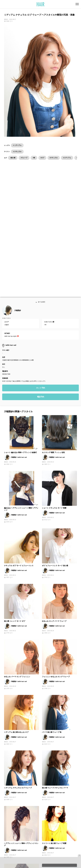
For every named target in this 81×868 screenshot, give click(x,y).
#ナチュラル (54, 158)
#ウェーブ (24, 158)
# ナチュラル (17, 152)
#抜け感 (13, 158)
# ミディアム (17, 145)
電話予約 (41, 291)
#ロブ (42, 158)
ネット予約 (41, 282)
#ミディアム (67, 158)
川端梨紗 (18, 204)
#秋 (34, 158)
